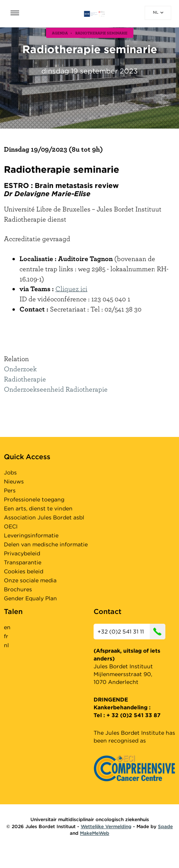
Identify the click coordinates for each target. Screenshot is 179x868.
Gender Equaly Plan (30, 598)
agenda (60, 33)
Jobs (10, 472)
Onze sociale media (30, 580)
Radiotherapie (25, 379)
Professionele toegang (34, 499)
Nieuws (14, 481)
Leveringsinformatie (31, 535)
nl (158, 12)
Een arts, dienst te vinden (38, 508)
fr (6, 636)
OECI (11, 526)
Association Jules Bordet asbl (44, 517)
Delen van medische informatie (46, 544)
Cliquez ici (71, 289)
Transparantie (23, 562)
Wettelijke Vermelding (106, 826)
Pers (10, 490)
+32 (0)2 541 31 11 (131, 632)
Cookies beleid (24, 571)
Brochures (18, 589)
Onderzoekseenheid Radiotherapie (56, 389)
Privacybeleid (22, 553)
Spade (165, 826)
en (7, 627)
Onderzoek (20, 369)
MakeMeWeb (95, 833)
